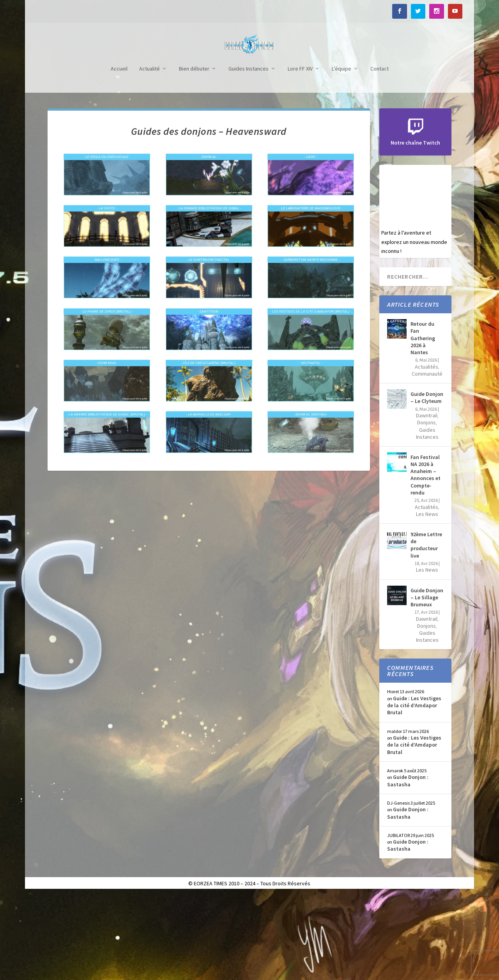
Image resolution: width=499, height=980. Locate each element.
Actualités (426, 452)
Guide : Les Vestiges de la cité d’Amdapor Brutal (414, 791)
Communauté (427, 459)
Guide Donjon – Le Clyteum (427, 483)
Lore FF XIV (300, 155)
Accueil (119, 155)
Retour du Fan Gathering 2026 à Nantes (423, 424)
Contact (380, 155)
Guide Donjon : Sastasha (408, 866)
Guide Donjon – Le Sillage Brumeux (427, 683)
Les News (427, 600)
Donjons (426, 508)
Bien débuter (194, 155)
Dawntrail (427, 501)
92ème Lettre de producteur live (426, 631)
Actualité (150, 155)
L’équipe (342, 155)
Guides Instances (249, 155)
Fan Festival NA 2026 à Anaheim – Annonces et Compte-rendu (426, 561)
